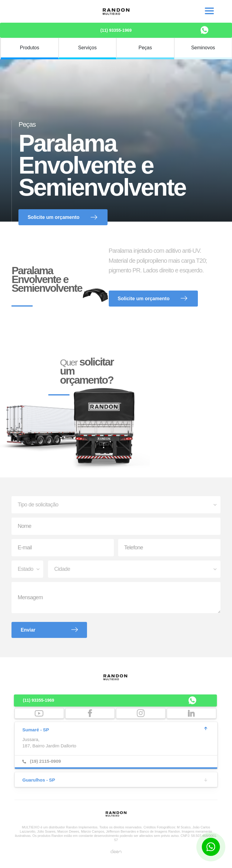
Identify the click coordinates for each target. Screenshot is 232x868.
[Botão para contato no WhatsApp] (211, 847)
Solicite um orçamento (53, 217)
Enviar (28, 630)
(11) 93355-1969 (116, 30)
